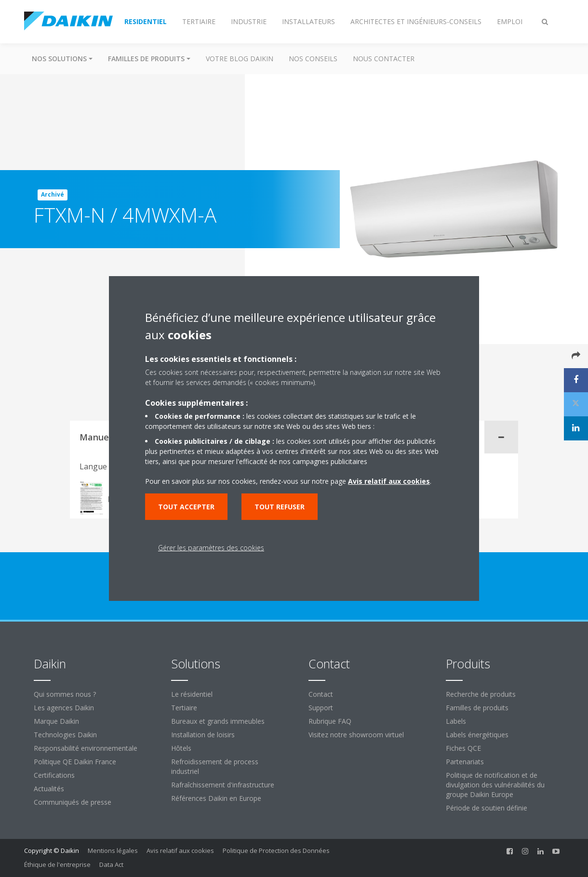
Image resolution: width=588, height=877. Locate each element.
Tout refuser (280, 507)
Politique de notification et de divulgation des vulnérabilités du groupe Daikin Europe (495, 785)
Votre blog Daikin (240, 59)
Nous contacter (384, 59)
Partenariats (465, 762)
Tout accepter (186, 507)
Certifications (54, 775)
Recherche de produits (481, 694)
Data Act (111, 864)
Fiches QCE (463, 748)
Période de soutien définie (487, 808)
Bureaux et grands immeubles (218, 721)
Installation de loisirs (203, 735)
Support (321, 708)
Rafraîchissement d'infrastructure (223, 785)
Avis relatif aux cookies (180, 850)
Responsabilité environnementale (86, 748)
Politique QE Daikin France (75, 762)
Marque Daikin (56, 721)
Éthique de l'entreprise (57, 864)
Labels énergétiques (477, 735)
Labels (456, 721)
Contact (321, 694)
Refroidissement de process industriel (215, 766)
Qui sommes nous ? (65, 694)
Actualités (49, 789)
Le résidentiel (192, 694)
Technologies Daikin (65, 735)
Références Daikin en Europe (216, 798)
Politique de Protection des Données (276, 850)
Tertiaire (184, 708)
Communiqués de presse (73, 802)
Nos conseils (313, 59)
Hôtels (181, 748)
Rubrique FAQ (330, 721)
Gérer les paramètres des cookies (211, 548)
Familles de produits (477, 708)
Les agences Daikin (64, 708)
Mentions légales (113, 850)
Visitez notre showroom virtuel (356, 735)
